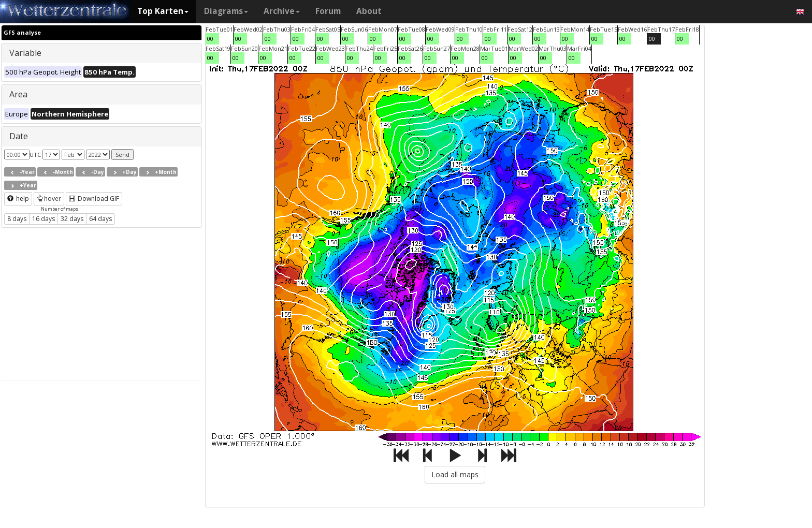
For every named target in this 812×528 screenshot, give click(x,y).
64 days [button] (100, 219)
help (18, 199)
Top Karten (163, 11)
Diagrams (226, 11)
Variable (25, 53)
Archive (282, 11)
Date (19, 136)
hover (49, 199)
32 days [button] (72, 219)
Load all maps (455, 474)
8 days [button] (17, 219)
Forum (328, 11)
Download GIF (94, 199)
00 (210, 39)
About (369, 11)
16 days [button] (44, 219)
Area (18, 94)
